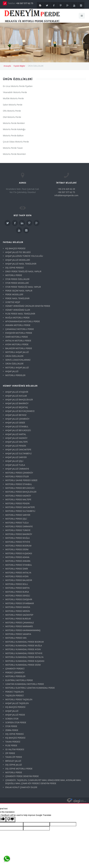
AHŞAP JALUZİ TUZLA (15, 465)
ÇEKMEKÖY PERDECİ (15, 669)
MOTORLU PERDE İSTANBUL (19, 484)
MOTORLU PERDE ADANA (17, 557)
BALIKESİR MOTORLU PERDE (19, 348)
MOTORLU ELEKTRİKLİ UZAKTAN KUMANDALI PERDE (30, 688)
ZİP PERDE (10, 753)
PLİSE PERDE (11, 745)
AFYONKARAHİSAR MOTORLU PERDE (23, 321)
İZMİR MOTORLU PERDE (17, 337)
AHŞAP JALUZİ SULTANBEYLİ (19, 453)
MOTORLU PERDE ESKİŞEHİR (19, 599)
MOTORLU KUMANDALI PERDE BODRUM (24, 642)
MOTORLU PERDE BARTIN (17, 588)
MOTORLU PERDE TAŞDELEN (19, 699)
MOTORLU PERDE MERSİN (18, 611)
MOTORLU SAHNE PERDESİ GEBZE (21, 480)
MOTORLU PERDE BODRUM (18, 546)
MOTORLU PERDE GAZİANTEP (19, 615)
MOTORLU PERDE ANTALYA (18, 573)
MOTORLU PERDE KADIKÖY (18, 496)
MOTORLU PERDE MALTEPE (18, 499)
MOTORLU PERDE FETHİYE (18, 542)
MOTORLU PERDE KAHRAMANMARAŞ (23, 630)
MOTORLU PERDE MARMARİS (19, 626)
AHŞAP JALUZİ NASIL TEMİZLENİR (21, 264)
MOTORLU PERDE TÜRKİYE (18, 530)
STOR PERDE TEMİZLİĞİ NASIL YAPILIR (23, 287)
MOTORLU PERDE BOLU (17, 584)
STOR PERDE (11, 726)
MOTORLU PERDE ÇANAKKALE (20, 623)
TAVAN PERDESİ (13, 742)
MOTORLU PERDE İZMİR (17, 569)
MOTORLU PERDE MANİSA (18, 607)
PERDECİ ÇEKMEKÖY (15, 672)
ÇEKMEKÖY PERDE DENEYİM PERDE (22, 776)
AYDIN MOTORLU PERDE (17, 344)
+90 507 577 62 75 (25, 3)
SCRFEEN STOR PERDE (16, 722)
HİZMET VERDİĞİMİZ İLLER (18, 310)
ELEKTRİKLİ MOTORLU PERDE (19, 680)
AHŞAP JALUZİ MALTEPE (17, 442)
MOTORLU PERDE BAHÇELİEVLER (21, 492)
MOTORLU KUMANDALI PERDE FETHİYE (24, 653)
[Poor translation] (11, 819)
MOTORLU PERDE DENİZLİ (18, 596)
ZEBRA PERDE (12, 730)
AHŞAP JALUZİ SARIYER (16, 457)
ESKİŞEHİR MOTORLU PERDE (19, 333)
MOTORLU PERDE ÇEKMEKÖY (19, 473)
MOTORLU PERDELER (15, 375)
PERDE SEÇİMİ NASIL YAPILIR (19, 291)
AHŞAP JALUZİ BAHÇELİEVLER (19, 400)
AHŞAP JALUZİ (12, 371)
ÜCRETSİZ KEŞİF (13, 302)
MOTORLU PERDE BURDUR (18, 619)
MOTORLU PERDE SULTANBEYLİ (20, 511)
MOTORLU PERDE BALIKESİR (19, 580)
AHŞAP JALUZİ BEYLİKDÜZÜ (18, 430)
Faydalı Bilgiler (19, 66)
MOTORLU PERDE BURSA (17, 592)
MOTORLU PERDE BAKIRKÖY (19, 534)
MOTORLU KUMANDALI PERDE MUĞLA (24, 646)
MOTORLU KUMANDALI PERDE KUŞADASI (25, 661)
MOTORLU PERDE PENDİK (18, 503)
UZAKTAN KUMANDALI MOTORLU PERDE (25, 684)
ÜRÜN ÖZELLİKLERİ (14, 356)
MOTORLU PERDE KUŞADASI (19, 553)
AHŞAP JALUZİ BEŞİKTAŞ (17, 407)
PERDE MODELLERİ (14, 294)
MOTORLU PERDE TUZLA (17, 523)
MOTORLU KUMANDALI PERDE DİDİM (23, 665)
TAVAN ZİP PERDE (14, 757)
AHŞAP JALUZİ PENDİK (16, 446)
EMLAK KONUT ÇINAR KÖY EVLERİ (21, 787)
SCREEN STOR (12, 719)
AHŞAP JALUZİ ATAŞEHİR (17, 392)
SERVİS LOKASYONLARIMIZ (18, 360)
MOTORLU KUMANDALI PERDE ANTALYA (24, 657)
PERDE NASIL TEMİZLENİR (17, 298)
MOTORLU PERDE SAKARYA (18, 634)
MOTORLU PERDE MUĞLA (17, 538)
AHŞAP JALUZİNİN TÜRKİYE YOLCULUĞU (24, 256)
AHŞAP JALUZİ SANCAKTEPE (18, 450)
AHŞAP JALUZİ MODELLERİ (18, 260)
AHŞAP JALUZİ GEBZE (15, 423)
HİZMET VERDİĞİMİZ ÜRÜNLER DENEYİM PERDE (28, 306)
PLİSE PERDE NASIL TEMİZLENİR (20, 314)
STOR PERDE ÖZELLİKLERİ (17, 279)
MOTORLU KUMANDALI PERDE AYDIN (23, 649)
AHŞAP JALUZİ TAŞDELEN (17, 703)
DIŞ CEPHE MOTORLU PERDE (19, 769)
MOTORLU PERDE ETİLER (17, 476)
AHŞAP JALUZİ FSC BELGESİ (18, 252)
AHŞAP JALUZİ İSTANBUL (17, 426)
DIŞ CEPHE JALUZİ (14, 765)
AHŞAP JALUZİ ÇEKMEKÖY (17, 419)
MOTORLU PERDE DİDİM (17, 549)
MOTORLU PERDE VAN (16, 638)
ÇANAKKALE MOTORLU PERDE (20, 329)
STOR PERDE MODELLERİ (17, 283)
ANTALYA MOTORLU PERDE (18, 341)
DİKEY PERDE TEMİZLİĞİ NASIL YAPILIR (23, 271)
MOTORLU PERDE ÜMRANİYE (19, 526)
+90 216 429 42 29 (66, 189)
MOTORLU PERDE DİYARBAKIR (20, 603)
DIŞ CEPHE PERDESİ (15, 268)
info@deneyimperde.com (66, 195)
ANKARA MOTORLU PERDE (18, 325)
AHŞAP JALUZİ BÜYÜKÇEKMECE (20, 411)
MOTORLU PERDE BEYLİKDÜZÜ (20, 488)
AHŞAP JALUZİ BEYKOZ (16, 415)
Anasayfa (7, 66)
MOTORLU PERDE (14, 275)
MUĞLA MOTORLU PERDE (17, 318)
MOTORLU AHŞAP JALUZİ (17, 352)
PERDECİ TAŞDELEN (15, 692)
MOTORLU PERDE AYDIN (17, 576)
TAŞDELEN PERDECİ (15, 695)
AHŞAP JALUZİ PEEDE (15, 715)
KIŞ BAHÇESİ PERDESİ (15, 248)
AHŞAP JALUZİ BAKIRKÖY (17, 403)
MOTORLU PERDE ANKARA (18, 561)
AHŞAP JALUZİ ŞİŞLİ (14, 461)
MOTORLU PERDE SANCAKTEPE (20, 507)
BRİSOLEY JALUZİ (13, 761)
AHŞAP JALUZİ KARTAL (16, 434)
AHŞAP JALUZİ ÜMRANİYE (17, 469)
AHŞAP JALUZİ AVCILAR (16, 396)
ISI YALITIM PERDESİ (15, 749)
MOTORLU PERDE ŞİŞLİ (16, 519)
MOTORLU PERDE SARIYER (18, 515)
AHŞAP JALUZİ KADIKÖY (16, 438)
